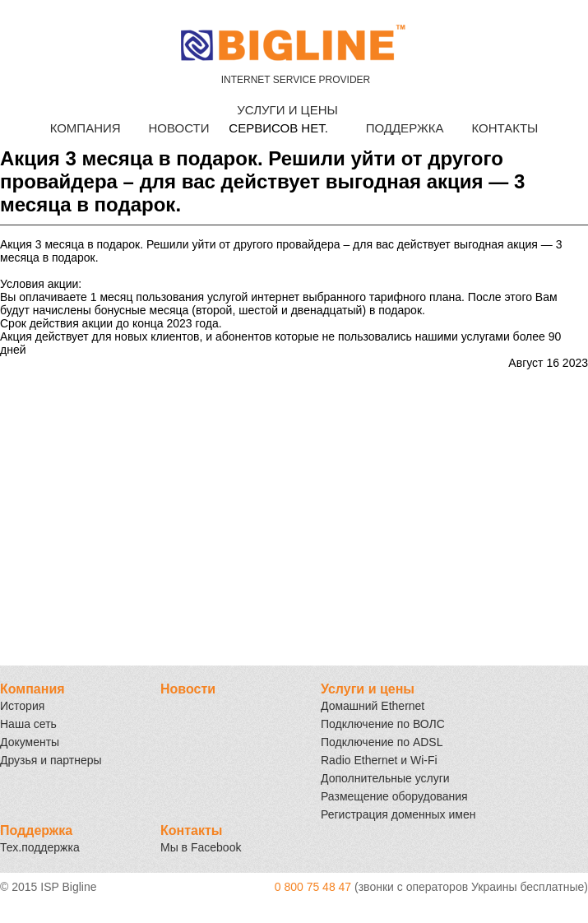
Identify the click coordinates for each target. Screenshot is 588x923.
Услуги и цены (368, 689)
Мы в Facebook (201, 847)
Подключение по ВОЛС (383, 724)
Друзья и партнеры (51, 760)
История (22, 706)
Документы (30, 742)
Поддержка (36, 830)
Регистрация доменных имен (398, 814)
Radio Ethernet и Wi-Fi (379, 760)
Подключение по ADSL (382, 742)
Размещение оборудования (394, 796)
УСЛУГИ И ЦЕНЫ (287, 110)
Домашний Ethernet (373, 706)
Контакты (191, 830)
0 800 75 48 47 (313, 887)
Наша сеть (28, 724)
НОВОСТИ (178, 128)
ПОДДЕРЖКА (405, 128)
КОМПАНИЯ (86, 128)
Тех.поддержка (40, 847)
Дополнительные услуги (385, 778)
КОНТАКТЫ (505, 128)
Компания (32, 689)
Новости (188, 689)
